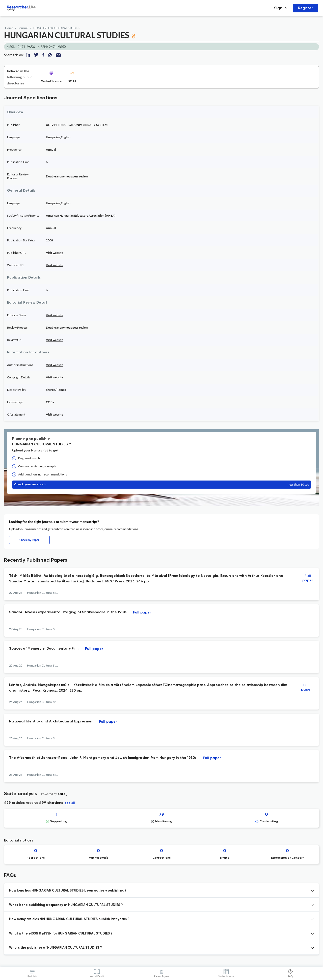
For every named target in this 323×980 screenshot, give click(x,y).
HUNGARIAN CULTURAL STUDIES (57, 28)
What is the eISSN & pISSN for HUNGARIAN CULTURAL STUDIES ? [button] (61, 934)
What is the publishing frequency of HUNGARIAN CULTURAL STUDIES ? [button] (66, 905)
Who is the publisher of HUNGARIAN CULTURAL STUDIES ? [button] (56, 948)
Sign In (280, 8)
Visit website (55, 253)
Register (305, 8)
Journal (23, 28)
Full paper (308, 578)
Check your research (161, 485)
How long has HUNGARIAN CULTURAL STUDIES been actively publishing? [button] (68, 891)
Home (9, 28)
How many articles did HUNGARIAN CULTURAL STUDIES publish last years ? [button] (69, 919)
